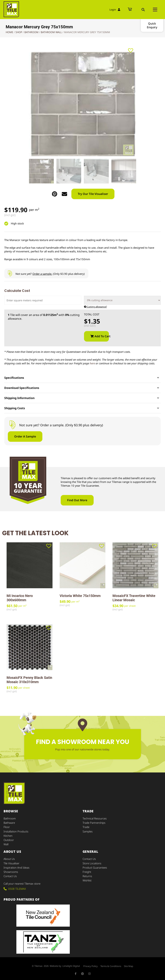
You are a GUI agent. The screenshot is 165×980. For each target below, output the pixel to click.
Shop (19, 32)
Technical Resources (95, 819)
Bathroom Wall (51, 32)
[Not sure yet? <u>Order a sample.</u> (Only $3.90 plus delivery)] (10, 274)
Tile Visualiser (11, 863)
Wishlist (87, 880)
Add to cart (102, 336)
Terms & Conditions (111, 966)
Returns (87, 876)
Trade (86, 827)
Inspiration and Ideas (16, 867)
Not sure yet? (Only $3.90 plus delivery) (50, 274)
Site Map (129, 966)
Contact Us (10, 876)
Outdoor (9, 840)
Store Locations (92, 863)
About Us (9, 859)
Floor (7, 827)
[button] (143, 10)
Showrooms (11, 872)
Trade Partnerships (94, 823)
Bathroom (31, 32)
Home (9, 32)
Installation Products (16, 831)
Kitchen (8, 836)
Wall (6, 844)
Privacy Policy (91, 966)
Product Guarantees (95, 867)
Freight (87, 872)
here (92, 363)
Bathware (9, 823)
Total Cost (92, 315)
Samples (88, 831)
